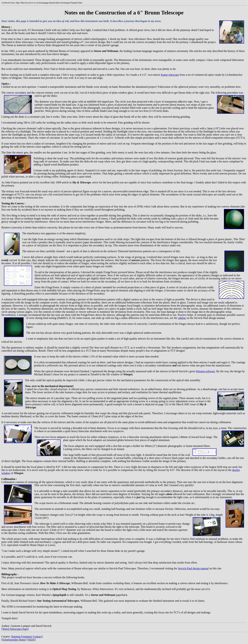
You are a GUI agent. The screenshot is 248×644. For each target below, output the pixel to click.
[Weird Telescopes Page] (15, 629)
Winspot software (205, 371)
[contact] (38, 637)
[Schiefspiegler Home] (14, 640)
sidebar (182, 318)
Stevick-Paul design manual (193, 568)
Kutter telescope (170, 75)
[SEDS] (31, 640)
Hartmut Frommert (22, 637)
